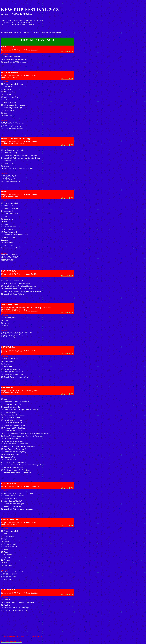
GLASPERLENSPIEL (10, 72)
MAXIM (4, 192)
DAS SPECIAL (7, 388)
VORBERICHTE (8, 47)
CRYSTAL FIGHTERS (10, 519)
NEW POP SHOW (9, 271)
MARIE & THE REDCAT (11, 139)
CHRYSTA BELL (8, 347)
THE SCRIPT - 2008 (9, 304)
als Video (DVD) (67, 52)
